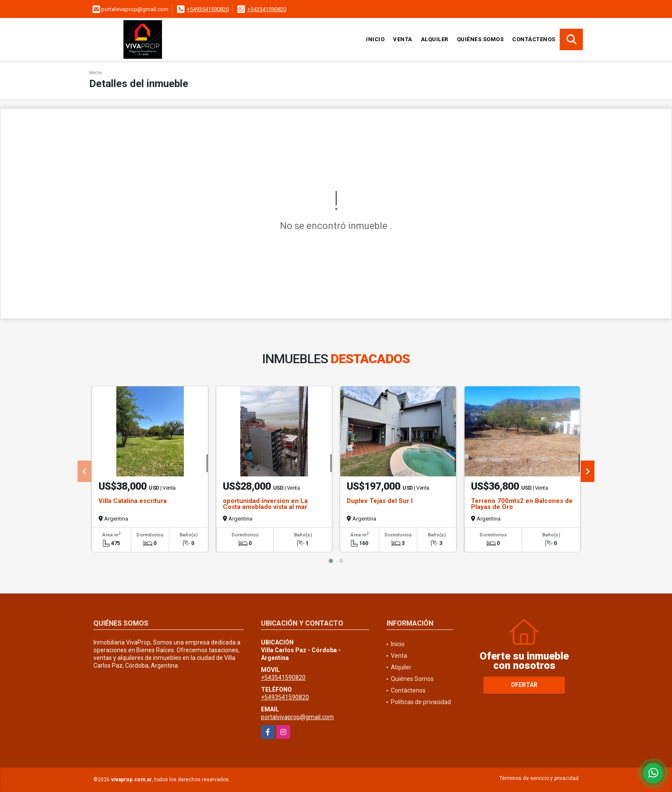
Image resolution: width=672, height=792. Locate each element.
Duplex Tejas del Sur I (380, 501)
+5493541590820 (208, 9)
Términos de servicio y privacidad (539, 778)
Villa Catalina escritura (133, 501)
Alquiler (435, 39)
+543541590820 (267, 9)
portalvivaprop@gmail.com (297, 717)
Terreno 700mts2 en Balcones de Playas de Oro (522, 504)
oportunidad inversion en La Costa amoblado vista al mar (265, 504)
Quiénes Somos (480, 39)
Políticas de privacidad (421, 702)
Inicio (375, 39)
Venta (403, 39)
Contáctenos (534, 39)
